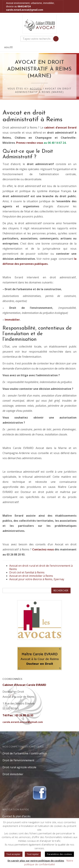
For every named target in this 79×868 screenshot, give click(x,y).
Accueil (36, 89)
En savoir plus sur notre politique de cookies (36, 861)
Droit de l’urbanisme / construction (25, 753)
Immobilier (12, 320)
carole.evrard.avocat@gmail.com (25, 10)
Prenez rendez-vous (30, 143)
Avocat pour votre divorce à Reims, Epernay (37, 579)
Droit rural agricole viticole (19, 767)
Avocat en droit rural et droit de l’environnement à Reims (41, 567)
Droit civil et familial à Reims (27, 572)
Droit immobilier (13, 774)
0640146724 (24, 6)
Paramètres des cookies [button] (59, 854)
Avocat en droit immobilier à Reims (31, 576)
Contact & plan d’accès (17, 816)
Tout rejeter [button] (33, 854)
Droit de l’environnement (18, 760)
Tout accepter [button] (13, 854)
